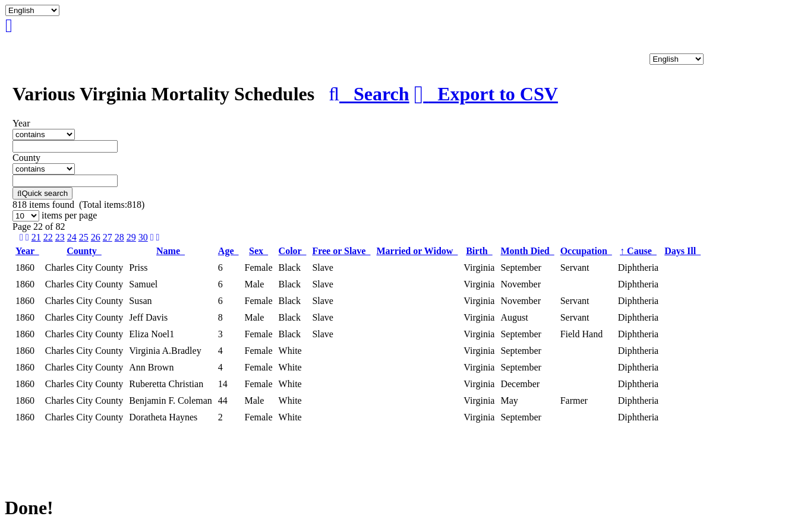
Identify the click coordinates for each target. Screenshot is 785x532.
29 (131, 237)
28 (119, 237)
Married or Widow (417, 251)
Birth (479, 251)
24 (72, 237)
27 (108, 237)
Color (293, 251)
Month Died (527, 251)
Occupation (586, 251)
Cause (638, 251)
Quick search (42, 193)
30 (143, 237)
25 (84, 237)
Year (27, 251)
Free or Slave (341, 251)
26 (96, 237)
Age (228, 251)
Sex (258, 251)
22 (48, 237)
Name (171, 251)
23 (60, 237)
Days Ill (682, 251)
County (84, 251)
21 (36, 237)
